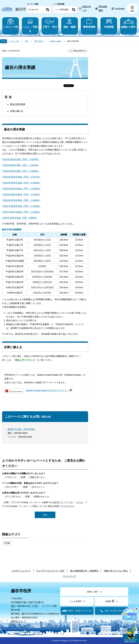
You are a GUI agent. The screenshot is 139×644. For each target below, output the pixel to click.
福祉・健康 (70, 23)
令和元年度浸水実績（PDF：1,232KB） (22, 212)
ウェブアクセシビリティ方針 (50, 571)
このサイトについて (21, 571)
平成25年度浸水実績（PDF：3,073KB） (22, 194)
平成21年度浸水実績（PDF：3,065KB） (22, 189)
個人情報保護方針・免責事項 (84, 571)
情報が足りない (37, 477)
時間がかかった (42, 497)
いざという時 (11, 23)
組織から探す (128, 23)
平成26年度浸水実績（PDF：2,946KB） (22, 200)
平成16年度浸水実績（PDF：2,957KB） (22, 177)
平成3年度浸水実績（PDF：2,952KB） (21, 159)
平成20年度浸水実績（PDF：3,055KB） (22, 183)
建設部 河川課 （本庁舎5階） (22, 429)
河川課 (7, 543)
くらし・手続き (30, 26)
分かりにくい (39, 487)
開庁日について (18, 621)
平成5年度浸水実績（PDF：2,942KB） (21, 165)
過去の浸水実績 (18, 104)
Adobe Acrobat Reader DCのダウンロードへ (49, 390)
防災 (27, 41)
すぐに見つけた (13, 497)
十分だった (11, 477)
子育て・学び (50, 23)
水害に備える (17, 111)
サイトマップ (69, 576)
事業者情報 (89, 23)
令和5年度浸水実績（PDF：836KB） (20, 218)
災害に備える (39, 41)
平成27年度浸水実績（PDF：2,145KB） (22, 206)
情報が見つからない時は (116, 571)
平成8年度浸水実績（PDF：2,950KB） (21, 171)
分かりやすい (12, 487)
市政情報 (109, 23)
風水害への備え (56, 41)
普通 (23, 477)
